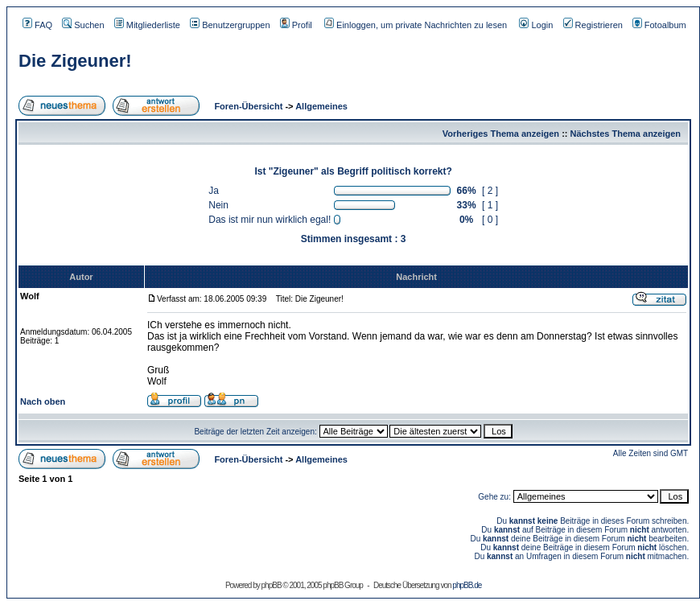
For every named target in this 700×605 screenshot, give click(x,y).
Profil (296, 25)
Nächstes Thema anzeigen (626, 134)
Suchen (83, 25)
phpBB (272, 585)
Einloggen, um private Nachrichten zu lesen (416, 25)
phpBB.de (467, 585)
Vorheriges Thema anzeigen (501, 134)
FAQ (37, 25)
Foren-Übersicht (247, 106)
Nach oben (43, 401)
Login (536, 25)
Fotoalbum (659, 25)
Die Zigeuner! (75, 61)
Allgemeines (321, 106)
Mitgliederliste (147, 25)
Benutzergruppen (230, 25)
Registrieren (593, 25)
